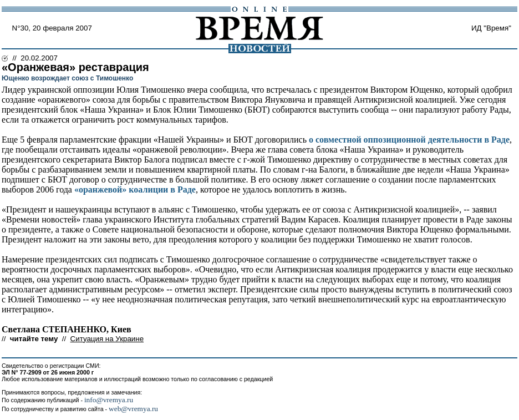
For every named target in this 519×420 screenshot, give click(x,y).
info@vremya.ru (109, 400)
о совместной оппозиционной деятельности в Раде (409, 140)
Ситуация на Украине (107, 339)
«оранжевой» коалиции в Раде (135, 189)
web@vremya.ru (133, 409)
